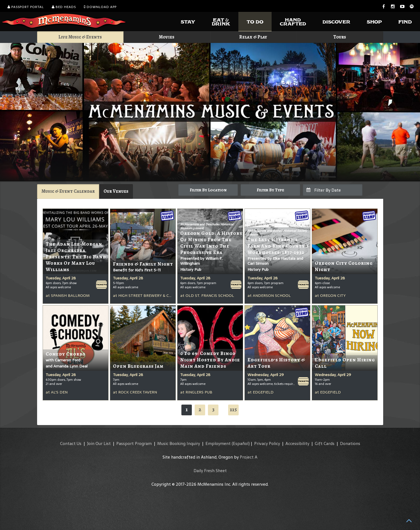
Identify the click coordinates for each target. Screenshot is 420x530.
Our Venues (116, 191)
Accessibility (297, 443)
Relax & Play (253, 37)
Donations (350, 443)
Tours (340, 37)
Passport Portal (26, 7)
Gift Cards (325, 443)
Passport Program (134, 443)
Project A (249, 457)
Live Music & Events (80, 37)
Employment (218, 443)
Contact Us (71, 443)
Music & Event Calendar (68, 191)
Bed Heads (64, 7)
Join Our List (99, 443)
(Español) (241, 443)
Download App (100, 7)
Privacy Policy (267, 443)
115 (233, 409)
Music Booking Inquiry (179, 443)
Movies (167, 37)
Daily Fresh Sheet (210, 471)
